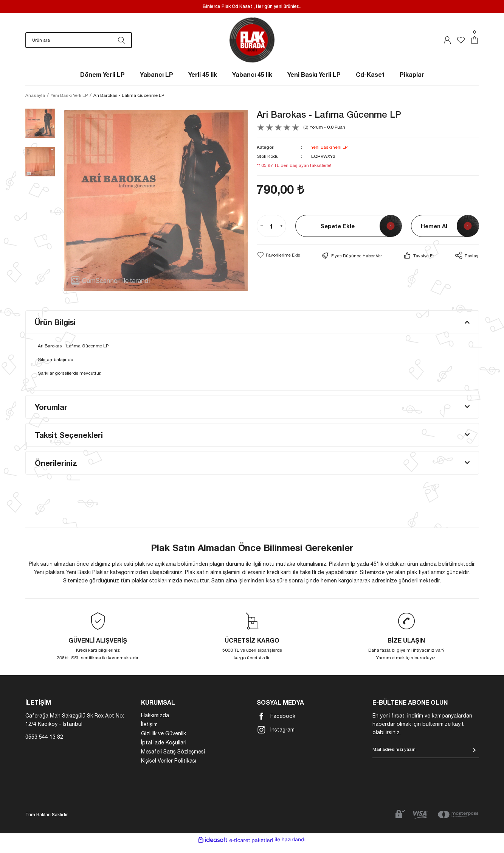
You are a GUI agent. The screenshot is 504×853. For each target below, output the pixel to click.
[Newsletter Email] (426, 759)
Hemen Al (434, 233)
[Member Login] (447, 44)
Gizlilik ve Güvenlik (164, 741)
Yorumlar (51, 414)
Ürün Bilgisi (55, 330)
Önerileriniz (56, 470)
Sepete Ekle (337, 233)
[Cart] (475, 44)
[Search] (79, 44)
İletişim (149, 732)
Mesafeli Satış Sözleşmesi (173, 759)
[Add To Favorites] (279, 262)
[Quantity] (271, 233)
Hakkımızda (155, 723)
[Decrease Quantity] (262, 233)
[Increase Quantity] (281, 233)
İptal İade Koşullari (164, 750)
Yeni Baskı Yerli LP (330, 155)
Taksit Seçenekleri (69, 442)
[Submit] (475, 758)
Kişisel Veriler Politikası (169, 768)
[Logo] (252, 44)
